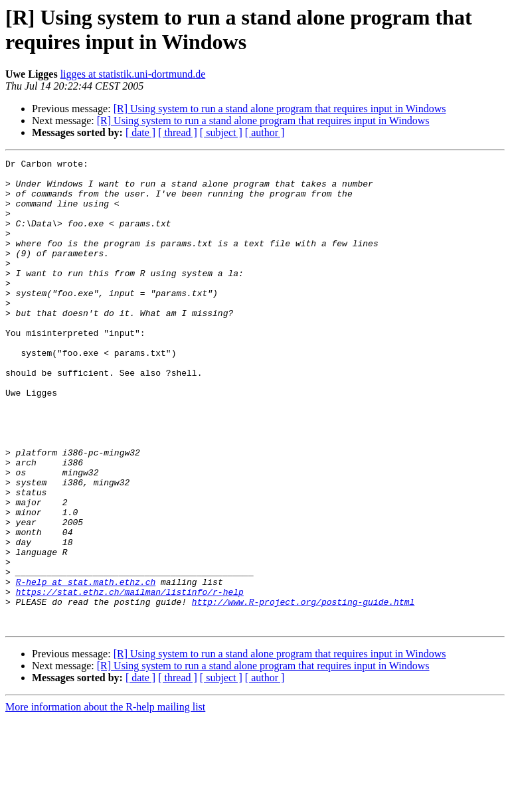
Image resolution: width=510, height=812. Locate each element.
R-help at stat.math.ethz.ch (86, 667)
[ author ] (265, 132)
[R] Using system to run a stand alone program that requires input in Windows (280, 109)
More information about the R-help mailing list (105, 800)
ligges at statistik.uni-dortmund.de (133, 74)
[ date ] (140, 132)
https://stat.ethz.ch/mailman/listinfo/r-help (130, 679)
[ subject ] (221, 132)
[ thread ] (178, 132)
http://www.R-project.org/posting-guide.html (303, 691)
